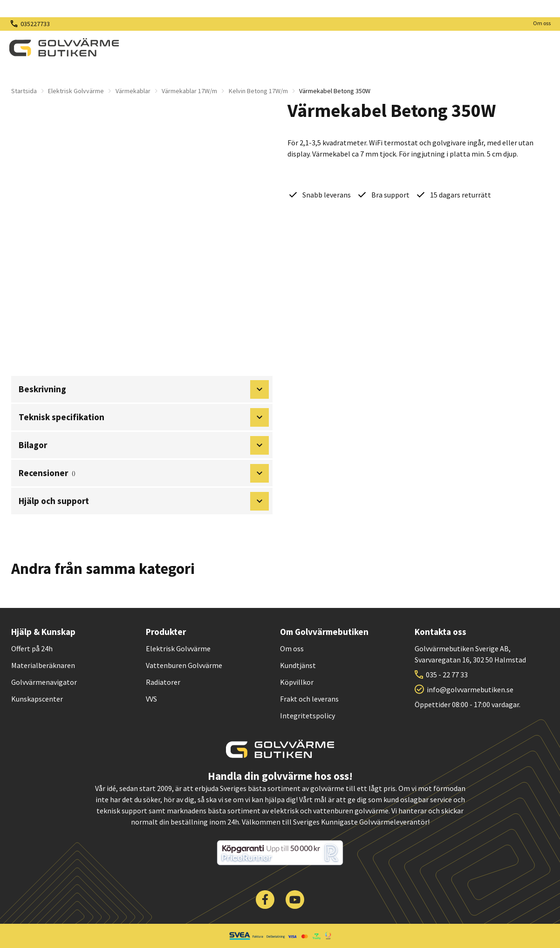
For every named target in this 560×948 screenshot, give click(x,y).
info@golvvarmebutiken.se (470, 689)
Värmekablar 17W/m (189, 91)
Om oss (542, 23)
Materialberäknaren (43, 665)
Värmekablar (133, 91)
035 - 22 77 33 (447, 675)
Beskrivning (144, 389)
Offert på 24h (32, 648)
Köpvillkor (297, 682)
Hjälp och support (144, 501)
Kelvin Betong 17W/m (258, 91)
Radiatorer (163, 682)
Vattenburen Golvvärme (184, 665)
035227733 (35, 24)
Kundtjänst (298, 665)
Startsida (24, 91)
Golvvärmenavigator (44, 682)
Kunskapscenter (37, 699)
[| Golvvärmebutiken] (64, 48)
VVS (151, 699)
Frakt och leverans (309, 699)
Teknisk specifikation (144, 417)
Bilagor (144, 445)
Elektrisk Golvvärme (76, 91)
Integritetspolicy (307, 716)
